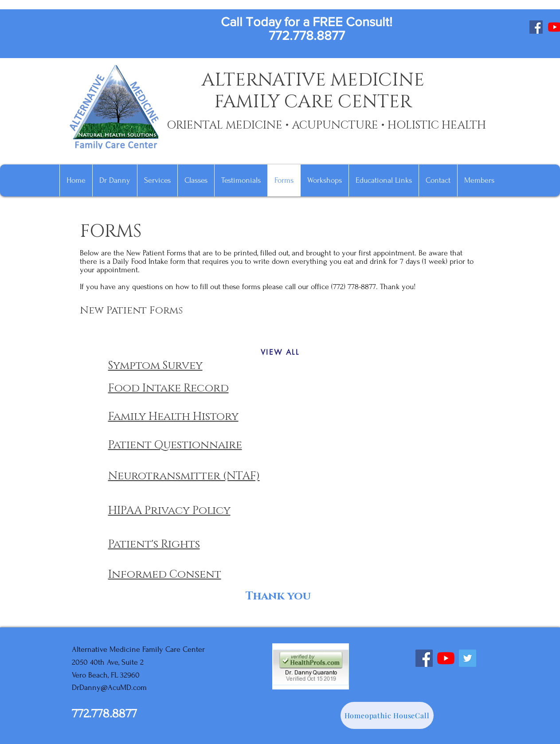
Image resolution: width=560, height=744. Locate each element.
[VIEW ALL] (280, 352)
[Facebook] (536, 27)
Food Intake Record (168, 388)
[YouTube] (446, 658)
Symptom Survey (155, 366)
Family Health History (173, 417)
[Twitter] (468, 658)
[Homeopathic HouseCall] (387, 715)
